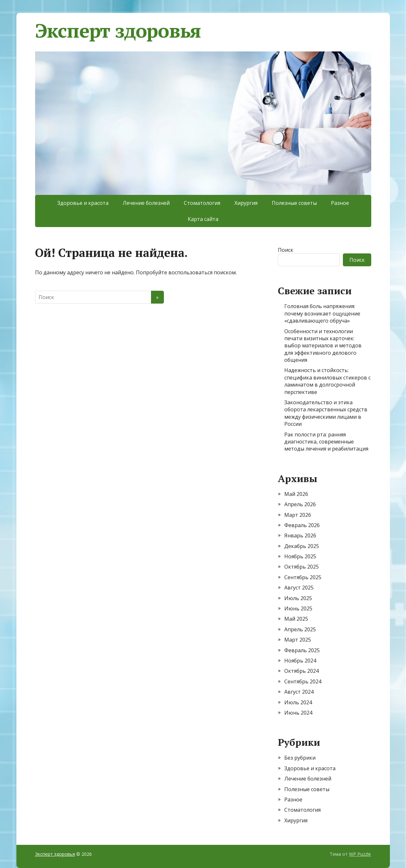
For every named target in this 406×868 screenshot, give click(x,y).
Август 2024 (299, 692)
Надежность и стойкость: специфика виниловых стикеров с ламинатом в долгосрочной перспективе (327, 381)
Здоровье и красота (83, 203)
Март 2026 (298, 515)
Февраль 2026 (302, 525)
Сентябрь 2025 (303, 577)
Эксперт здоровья (118, 31)
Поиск (286, 250)
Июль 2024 (298, 702)
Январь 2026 (300, 535)
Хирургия (246, 203)
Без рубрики (300, 758)
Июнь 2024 (298, 713)
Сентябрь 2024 (303, 681)
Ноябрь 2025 (300, 556)
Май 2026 (296, 494)
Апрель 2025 (300, 629)
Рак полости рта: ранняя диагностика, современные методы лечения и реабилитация (326, 442)
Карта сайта (203, 219)
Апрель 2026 (300, 504)
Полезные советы (294, 203)
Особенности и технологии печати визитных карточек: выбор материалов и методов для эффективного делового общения (323, 346)
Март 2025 (298, 640)
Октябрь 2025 (302, 567)
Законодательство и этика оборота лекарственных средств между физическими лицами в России (326, 413)
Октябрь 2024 (302, 671)
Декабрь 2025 (302, 546)
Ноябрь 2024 (300, 661)
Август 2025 (299, 588)
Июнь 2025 (298, 608)
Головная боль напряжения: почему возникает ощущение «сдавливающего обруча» (322, 313)
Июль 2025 (298, 598)
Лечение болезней (146, 203)
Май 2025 (296, 619)
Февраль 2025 (302, 650)
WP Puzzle (360, 854)
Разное (340, 203)
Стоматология (202, 203)
